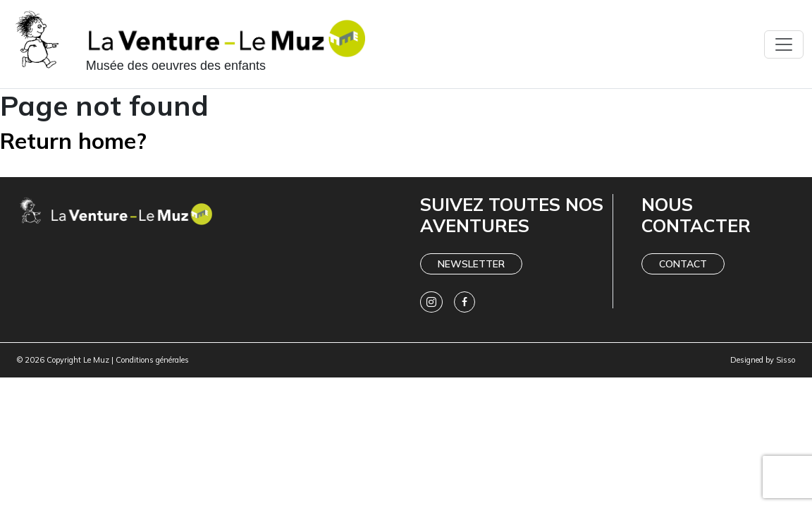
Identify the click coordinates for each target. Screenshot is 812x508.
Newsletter (471, 264)
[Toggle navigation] (784, 44)
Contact (683, 264)
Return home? (73, 140)
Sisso (786, 360)
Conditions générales (152, 360)
